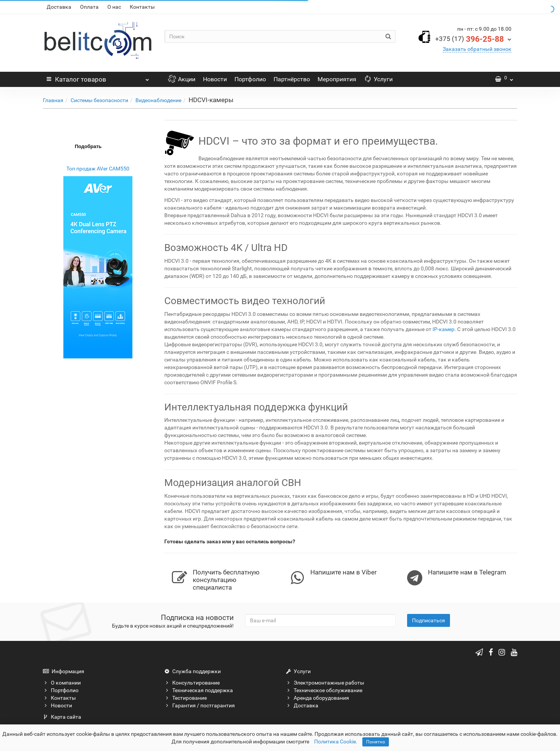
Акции (182, 79)
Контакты (142, 7)
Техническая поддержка (199, 690)
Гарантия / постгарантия (200, 705)
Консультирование (192, 683)
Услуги (378, 79)
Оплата (89, 7)
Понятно (376, 742)
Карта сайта (62, 717)
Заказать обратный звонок (477, 49)
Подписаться (429, 620)
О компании (62, 683)
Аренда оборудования (317, 698)
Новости (215, 79)
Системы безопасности (99, 100)
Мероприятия (337, 79)
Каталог (98, 77)
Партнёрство (292, 79)
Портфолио (250, 79)
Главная (53, 100)
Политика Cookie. (336, 742)
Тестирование (186, 698)
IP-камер (444, 329)
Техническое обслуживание (324, 690)
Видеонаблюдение (158, 100)
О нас (114, 7)
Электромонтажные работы (325, 683)
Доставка (59, 7)
